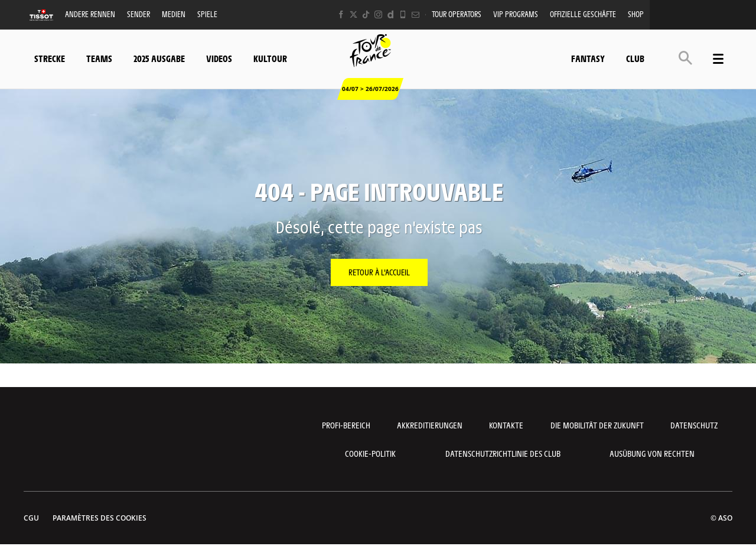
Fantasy (588, 58)
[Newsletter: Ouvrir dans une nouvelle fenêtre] (416, 14)
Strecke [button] (50, 58)
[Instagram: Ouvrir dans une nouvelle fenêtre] (378, 14)
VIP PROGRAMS (516, 14)
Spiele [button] (207, 14)
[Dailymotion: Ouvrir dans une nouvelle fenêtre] (391, 14)
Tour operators (457, 14)
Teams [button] (99, 58)
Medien (174, 14)
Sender (139, 14)
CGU (31, 518)
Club (635, 58)
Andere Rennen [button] (90, 14)
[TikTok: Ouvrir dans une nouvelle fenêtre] (366, 14)
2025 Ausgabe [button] (159, 58)
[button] (685, 58)
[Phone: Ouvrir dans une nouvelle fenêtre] (403, 14)
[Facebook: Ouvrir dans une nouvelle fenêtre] (341, 14)
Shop (636, 14)
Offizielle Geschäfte (583, 14)
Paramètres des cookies (100, 518)
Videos (219, 58)
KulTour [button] (270, 58)
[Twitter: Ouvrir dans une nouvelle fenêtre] (353, 14)
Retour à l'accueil (379, 272)
